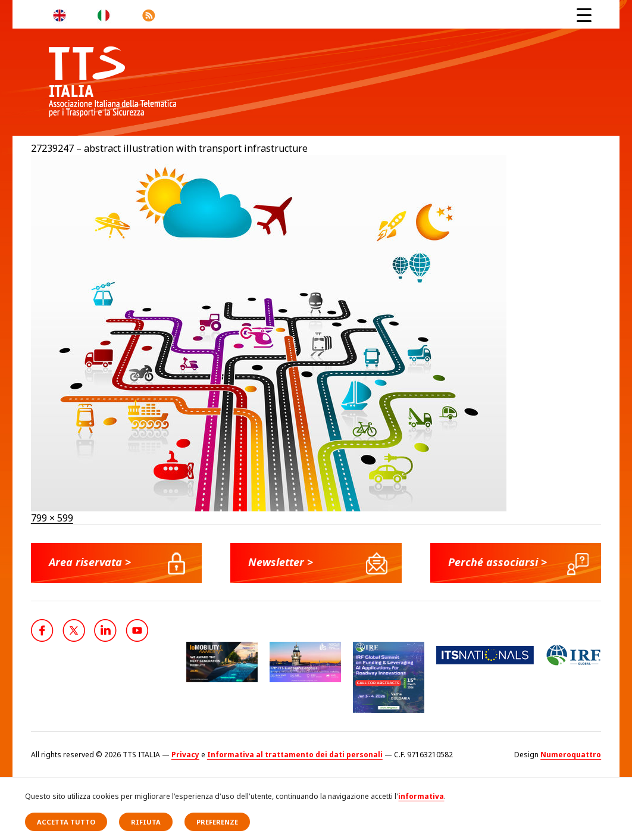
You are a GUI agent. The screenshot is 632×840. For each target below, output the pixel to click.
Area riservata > (90, 562)
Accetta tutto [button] (66, 822)
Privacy (185, 755)
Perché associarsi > (498, 562)
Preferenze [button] (217, 822)
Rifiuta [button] (146, 822)
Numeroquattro (571, 755)
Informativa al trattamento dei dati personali (295, 755)
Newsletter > (281, 562)
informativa (421, 796)
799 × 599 (52, 518)
